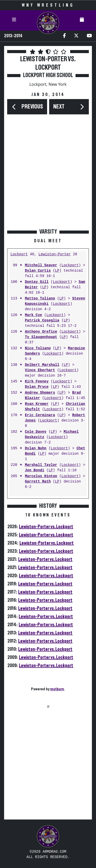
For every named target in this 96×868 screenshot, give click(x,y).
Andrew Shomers (40, 393)
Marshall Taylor (41, 465)
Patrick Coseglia (42, 321)
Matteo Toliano (40, 299)
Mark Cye (33, 315)
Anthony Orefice (41, 332)
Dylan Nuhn (36, 448)
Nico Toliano (38, 348)
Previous (32, 107)
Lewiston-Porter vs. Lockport (46, 527)
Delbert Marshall (42, 365)
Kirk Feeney (37, 382)
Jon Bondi (35, 470)
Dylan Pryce (37, 387)
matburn (57, 689)
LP (57, 271)
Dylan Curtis (38, 271)
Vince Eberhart (40, 370)
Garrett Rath (38, 482)
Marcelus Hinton (41, 476)
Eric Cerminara (40, 415)
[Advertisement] (48, 177)
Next (59, 107)
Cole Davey (36, 432)
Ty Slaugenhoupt (41, 337)
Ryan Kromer (37, 404)
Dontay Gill (37, 282)
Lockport (19, 254)
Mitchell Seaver (41, 265)
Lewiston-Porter (55, 254)
